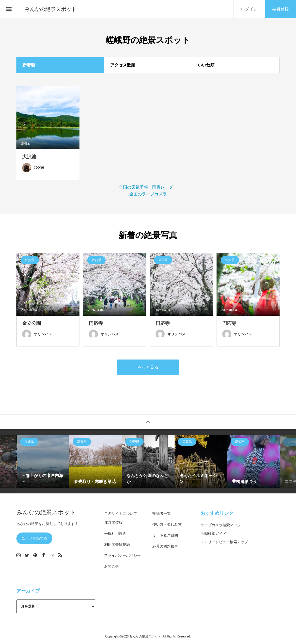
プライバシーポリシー (122, 555)
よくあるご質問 (165, 535)
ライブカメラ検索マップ (221, 525)
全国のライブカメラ (148, 194)
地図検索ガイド (213, 534)
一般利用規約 (115, 534)
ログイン (249, 9)
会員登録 (280, 9)
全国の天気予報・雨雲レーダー (148, 187)
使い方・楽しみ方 (167, 524)
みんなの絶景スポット (51, 9)
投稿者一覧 (162, 513)
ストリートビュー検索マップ (224, 542)
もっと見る (148, 367)
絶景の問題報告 (165, 546)
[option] (43, 461)
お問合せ (112, 566)
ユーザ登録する (34, 538)
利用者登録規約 (117, 544)
